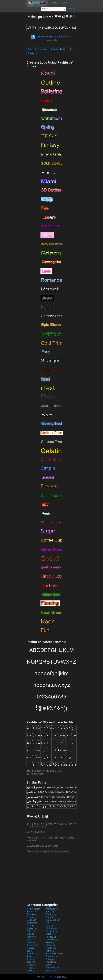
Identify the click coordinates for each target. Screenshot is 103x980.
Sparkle (51, 962)
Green (50, 934)
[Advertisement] (13, 56)
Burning (51, 914)
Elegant (32, 923)
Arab (72, 49)
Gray (30, 934)
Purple (51, 948)
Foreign (32, 53)
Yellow (51, 970)
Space (31, 962)
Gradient (51, 931)
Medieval (52, 940)
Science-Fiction (55, 954)
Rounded (33, 954)
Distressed (53, 920)
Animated (52, 909)
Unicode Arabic (59, 49)
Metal (31, 942)
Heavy (31, 937)
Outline (51, 945)
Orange (32, 945)
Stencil (31, 965)
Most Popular (33, 909)
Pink (31, 948)
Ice (29, 940)
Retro (50, 951)
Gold (31, 931)
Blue (50, 912)
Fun (30, 49)
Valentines (52, 968)
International (41, 49)
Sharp (31, 959)
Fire (49, 923)
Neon (50, 942)
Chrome (51, 917)
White (31, 970)
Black (31, 912)
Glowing (51, 928)
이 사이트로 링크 (58, 977)
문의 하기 (42, 977)
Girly (49, 926)
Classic (31, 920)
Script (31, 956)
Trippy (31, 968)
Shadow (51, 956)
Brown (31, 914)
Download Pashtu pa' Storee (47, 37)
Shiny (50, 959)
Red (30, 951)
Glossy (32, 928)
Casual (31, 917)
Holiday (51, 937)
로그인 (71, 9)
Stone (50, 965)
